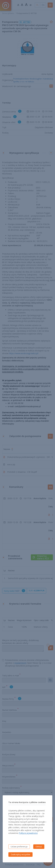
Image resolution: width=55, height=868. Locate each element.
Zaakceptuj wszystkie (20, 854)
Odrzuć (39, 847)
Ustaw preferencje (19, 847)
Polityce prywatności (28, 833)
